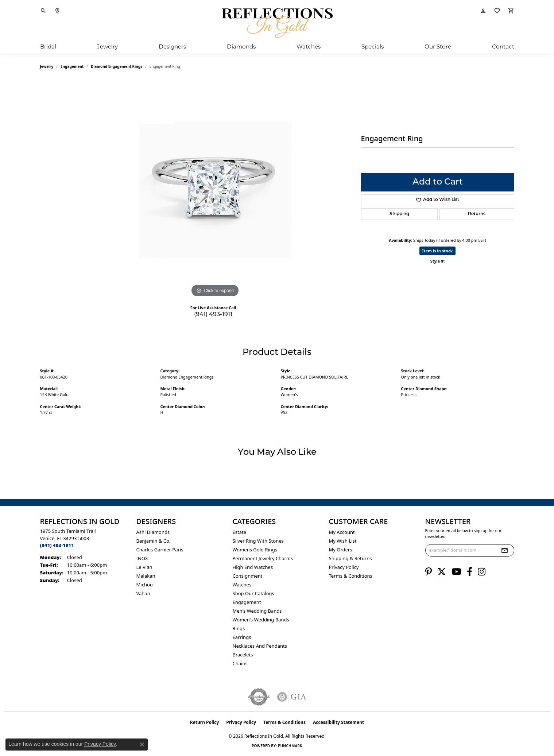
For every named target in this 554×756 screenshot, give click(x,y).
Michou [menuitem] (145, 585)
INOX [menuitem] (142, 558)
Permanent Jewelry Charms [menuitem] (263, 558)
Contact (503, 46)
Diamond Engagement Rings (117, 66)
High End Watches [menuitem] (253, 567)
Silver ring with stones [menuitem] (258, 541)
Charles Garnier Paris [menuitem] (160, 550)
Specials (373, 46)
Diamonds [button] (241, 46)
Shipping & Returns (350, 558)
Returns (477, 214)
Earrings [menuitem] (242, 637)
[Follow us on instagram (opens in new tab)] (482, 572)
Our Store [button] (438, 46)
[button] (43, 11)
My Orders (341, 550)
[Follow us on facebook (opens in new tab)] (470, 572)
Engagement (72, 66)
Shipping (399, 214)
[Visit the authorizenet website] (259, 697)
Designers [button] (172, 46)
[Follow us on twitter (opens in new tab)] (442, 572)
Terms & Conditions (351, 576)
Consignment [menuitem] (248, 576)
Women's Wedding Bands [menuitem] (261, 620)
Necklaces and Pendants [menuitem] (260, 646)
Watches (309, 46)
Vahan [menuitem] (143, 593)
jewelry (47, 66)
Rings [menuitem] (239, 628)
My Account (342, 532)
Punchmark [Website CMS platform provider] (290, 746)
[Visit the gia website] (292, 697)
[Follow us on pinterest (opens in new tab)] (429, 572)
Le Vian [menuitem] (144, 567)
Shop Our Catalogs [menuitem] (253, 593)
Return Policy (205, 722)
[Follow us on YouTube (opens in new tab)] (456, 572)
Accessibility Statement (338, 722)
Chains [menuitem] (240, 663)
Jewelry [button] (107, 46)
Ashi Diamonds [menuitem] (153, 532)
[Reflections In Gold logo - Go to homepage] (277, 23)
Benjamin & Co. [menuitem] (154, 541)
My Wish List (343, 541)
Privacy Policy (344, 567)
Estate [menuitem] (239, 532)
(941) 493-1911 (213, 315)
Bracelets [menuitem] (243, 655)
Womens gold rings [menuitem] (255, 550)
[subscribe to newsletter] (504, 550)
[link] (57, 11)
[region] (215, 190)
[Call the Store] (57, 545)
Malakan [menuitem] (146, 576)
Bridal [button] (48, 46)
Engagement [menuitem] (247, 602)
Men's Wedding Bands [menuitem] (257, 611)
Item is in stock (438, 251)
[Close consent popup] (142, 744)
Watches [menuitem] (242, 585)
